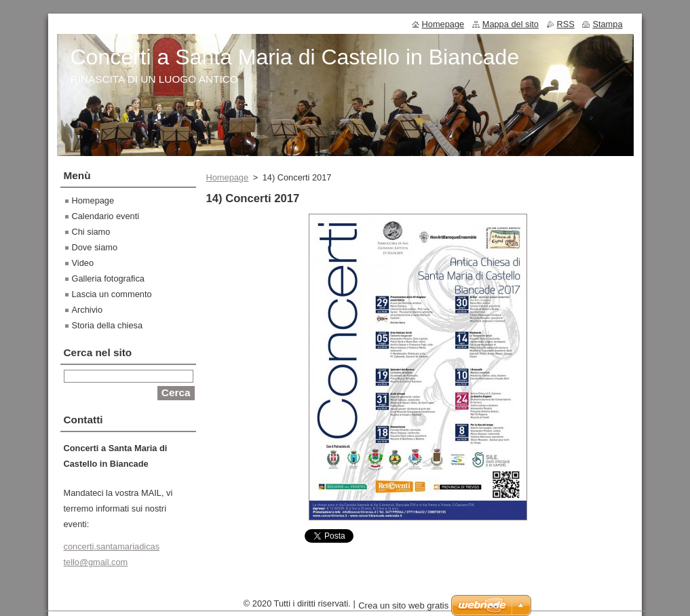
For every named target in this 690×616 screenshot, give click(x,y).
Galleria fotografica (108, 278)
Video (83, 263)
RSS (566, 24)
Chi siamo (91, 232)
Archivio (88, 310)
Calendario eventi (106, 216)
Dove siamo (95, 247)
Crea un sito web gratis (403, 609)
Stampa (607, 24)
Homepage (228, 177)
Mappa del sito (511, 24)
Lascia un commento (112, 294)
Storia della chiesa (108, 325)
